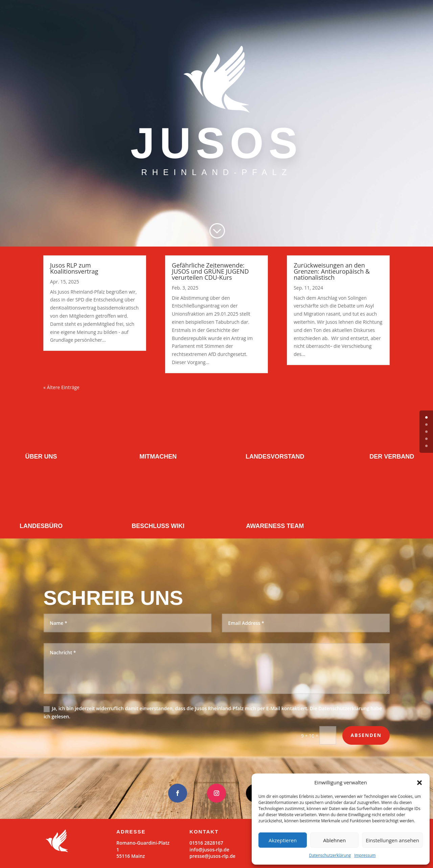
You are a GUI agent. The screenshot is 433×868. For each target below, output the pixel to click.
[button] (419, 783)
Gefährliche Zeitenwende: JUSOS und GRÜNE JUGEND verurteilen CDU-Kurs (210, 271)
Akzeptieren (283, 840)
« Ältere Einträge (61, 387)
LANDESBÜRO (41, 526)
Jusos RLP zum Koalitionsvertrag (74, 268)
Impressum (365, 855)
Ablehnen (334, 840)
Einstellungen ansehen (392, 840)
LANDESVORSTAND (275, 457)
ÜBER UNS (41, 457)
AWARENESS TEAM (275, 526)
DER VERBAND (392, 457)
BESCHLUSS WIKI (158, 526)
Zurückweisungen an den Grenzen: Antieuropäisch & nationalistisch (332, 271)
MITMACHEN (158, 457)
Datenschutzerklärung (330, 855)
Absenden (366, 735)
